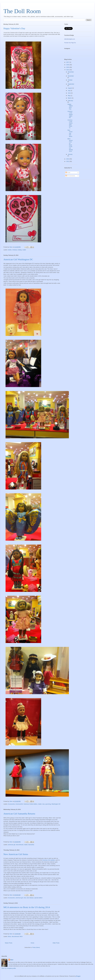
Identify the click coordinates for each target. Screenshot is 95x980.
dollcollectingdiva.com (70, 39)
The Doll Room (22, 11)
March (70, 98)
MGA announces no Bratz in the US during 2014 (27, 907)
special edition (38, 898)
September (71, 84)
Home (33, 943)
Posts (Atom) (36, 947)
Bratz (9, 936)
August (70, 88)
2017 (68, 62)
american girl (12, 845)
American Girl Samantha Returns (19, 814)
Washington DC (56, 804)
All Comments (70, 176)
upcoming (48, 804)
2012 (68, 161)
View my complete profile (9, 968)
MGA (21, 936)
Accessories (11, 804)
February (70, 101)
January (70, 154)
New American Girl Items (16, 854)
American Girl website (48, 860)
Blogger (78, 976)
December (71, 72)
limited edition (33, 804)
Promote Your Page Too (70, 43)
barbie (10, 250)
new (43, 804)
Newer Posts (9, 943)
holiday (20, 250)
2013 (68, 159)
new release (30, 898)
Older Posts (56, 943)
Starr (12, 960)
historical (26, 804)
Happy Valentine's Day (14, 28)
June (69, 93)
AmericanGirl (19, 804)
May (69, 96)
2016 (68, 65)
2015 (68, 67)
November (71, 76)
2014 (68, 70)
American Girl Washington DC (18, 259)
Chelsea (15, 250)
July (69, 91)
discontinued (20, 845)
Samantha (31, 845)
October (70, 80)
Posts (68, 173)
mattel (24, 250)
